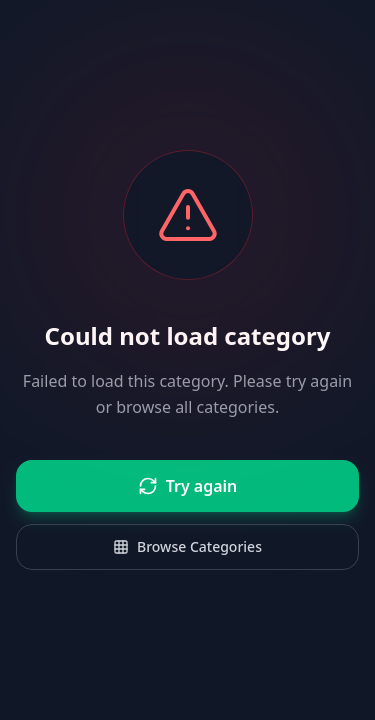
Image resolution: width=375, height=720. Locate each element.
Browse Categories (187, 546)
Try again (188, 486)
